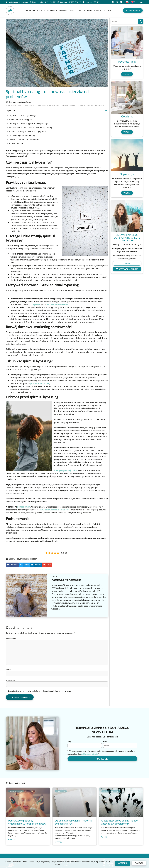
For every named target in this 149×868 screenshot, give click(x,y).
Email (105, 741)
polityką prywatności (90, 754)
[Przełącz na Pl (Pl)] (128, 2)
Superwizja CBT (67, 10)
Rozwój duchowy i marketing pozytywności (28, 131)
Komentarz (11, 639)
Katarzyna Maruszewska (66, 580)
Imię (69, 741)
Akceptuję (122, 863)
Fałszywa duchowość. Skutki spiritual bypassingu (31, 127)
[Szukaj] (141, 22)
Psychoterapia (34, 10)
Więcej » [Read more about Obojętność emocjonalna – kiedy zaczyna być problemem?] (105, 837)
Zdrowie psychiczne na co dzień (23, 559)
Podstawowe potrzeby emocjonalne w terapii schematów (27, 822)
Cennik (98, 10)
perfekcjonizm (24, 507)
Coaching (51, 10)
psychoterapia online (40, 383)
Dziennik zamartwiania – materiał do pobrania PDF (74, 822)
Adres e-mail (11, 680)
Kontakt (108, 10)
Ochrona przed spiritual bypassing (24, 139)
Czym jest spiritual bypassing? (22, 115)
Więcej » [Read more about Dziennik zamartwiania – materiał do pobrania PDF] (58, 842)
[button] (106, 110)
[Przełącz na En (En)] (134, 2)
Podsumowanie (16, 143)
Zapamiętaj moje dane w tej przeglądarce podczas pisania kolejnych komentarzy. (39, 691)
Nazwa (9, 670)
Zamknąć (139, 863)
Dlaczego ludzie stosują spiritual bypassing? (28, 123)
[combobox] (125, 22)
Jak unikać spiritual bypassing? (22, 135)
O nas (81, 10)
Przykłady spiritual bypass (20, 119)
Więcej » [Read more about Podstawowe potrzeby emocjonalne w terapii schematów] (12, 840)
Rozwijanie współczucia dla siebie (54, 510)
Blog (90, 10)
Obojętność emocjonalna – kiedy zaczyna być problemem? (119, 822)
